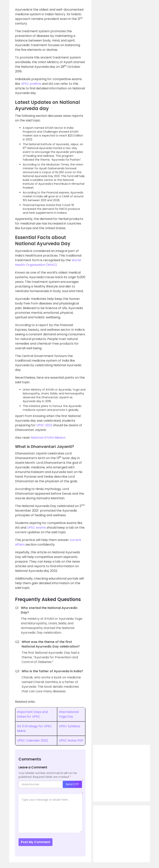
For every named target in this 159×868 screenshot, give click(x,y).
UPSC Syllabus (69, 726)
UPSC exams (36, 528)
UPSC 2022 (44, 425)
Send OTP (72, 784)
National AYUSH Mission (48, 438)
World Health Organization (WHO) (48, 262)
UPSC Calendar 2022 (32, 740)
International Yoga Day (69, 714)
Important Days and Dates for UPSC (32, 714)
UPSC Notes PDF (71, 740)
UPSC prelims (31, 84)
